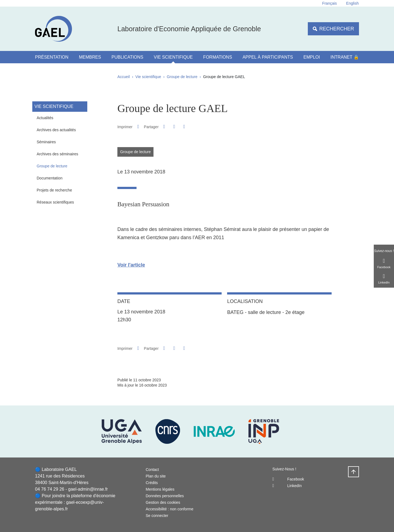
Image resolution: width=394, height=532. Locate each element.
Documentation (50, 178)
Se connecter (157, 516)
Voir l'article (131, 265)
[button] (164, 127)
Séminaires (46, 142)
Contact (152, 470)
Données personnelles (165, 496)
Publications (128, 57)
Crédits (152, 483)
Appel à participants (268, 57)
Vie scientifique (173, 57)
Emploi (312, 57)
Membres (90, 57)
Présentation (52, 57)
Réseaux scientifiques (55, 202)
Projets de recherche (54, 190)
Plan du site (156, 476)
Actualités (45, 118)
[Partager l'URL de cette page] (184, 127)
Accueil (124, 77)
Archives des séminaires (57, 154)
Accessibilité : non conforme (170, 509)
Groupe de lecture (182, 77)
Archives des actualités (56, 130)
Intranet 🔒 (345, 57)
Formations (218, 57)
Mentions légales (160, 489)
